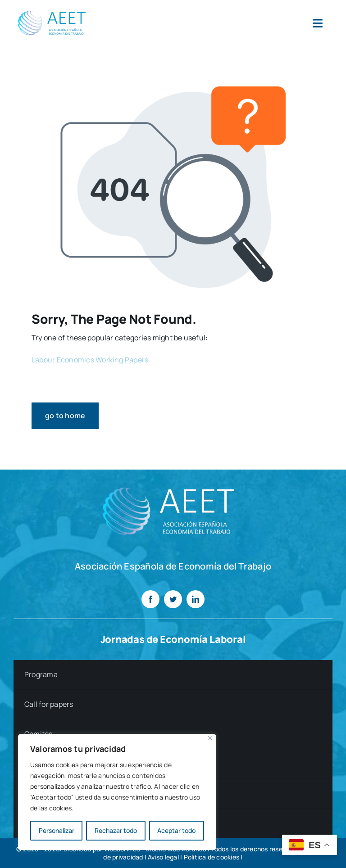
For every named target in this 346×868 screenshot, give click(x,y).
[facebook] (150, 599)
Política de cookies (212, 857)
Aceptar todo (176, 830)
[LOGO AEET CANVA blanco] (173, 483)
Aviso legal (163, 857)
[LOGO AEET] (54, 10)
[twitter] (173, 599)
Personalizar (57, 830)
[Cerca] (210, 738)
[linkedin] (196, 599)
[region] (117, 792)
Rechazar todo (116, 830)
